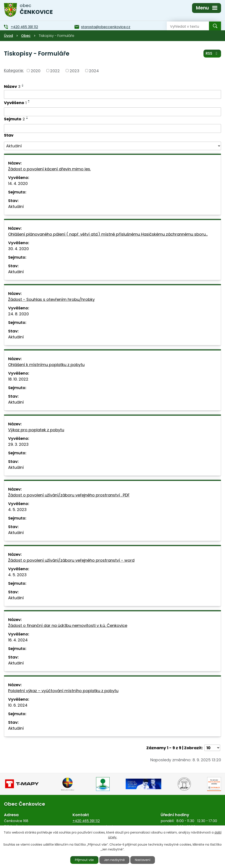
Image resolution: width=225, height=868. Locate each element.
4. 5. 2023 (17, 510)
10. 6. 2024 (18, 705)
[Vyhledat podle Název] (112, 94)
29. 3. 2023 (18, 444)
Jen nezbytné (114, 860)
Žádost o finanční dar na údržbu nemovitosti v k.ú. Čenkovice (68, 625)
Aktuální (16, 207)
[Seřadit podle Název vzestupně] (23, 84)
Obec (26, 36)
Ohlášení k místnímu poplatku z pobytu (46, 365)
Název (12, 86)
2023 (74, 71)
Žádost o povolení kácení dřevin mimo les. (49, 169)
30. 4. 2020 (18, 249)
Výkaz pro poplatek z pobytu (36, 430)
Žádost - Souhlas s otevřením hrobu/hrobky (51, 299)
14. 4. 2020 (18, 183)
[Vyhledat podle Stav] (112, 146)
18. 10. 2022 (18, 379)
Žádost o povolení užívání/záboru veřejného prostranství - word (71, 560)
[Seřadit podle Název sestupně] (23, 86)
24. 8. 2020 (18, 314)
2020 (36, 71)
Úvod (8, 36)
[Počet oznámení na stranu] (212, 748)
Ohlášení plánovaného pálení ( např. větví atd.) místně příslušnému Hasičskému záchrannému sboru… (108, 234)
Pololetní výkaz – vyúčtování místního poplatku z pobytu (63, 691)
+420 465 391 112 (86, 821)
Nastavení (143, 860)
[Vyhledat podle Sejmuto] (112, 128)
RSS (212, 53)
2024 (94, 71)
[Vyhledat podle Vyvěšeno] (112, 112)
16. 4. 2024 (18, 640)
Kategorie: (14, 70)
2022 (55, 71)
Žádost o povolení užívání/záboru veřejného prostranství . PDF (69, 495)
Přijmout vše (84, 860)
